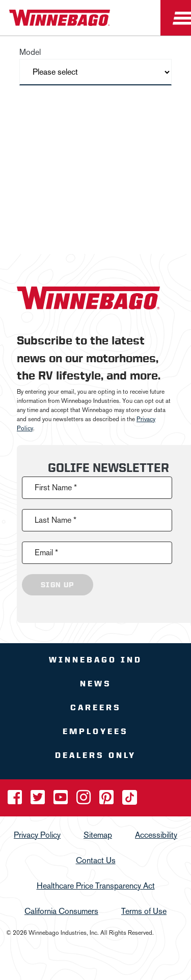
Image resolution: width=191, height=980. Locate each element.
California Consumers (61, 911)
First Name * (56, 487)
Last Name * (56, 520)
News (96, 684)
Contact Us (96, 860)
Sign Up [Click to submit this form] (58, 585)
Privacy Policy (37, 835)
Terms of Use (144, 911)
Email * (46, 552)
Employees (95, 731)
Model (30, 52)
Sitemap (98, 835)
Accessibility (156, 835)
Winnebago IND (95, 660)
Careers (96, 707)
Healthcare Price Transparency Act (96, 886)
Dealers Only (95, 755)
